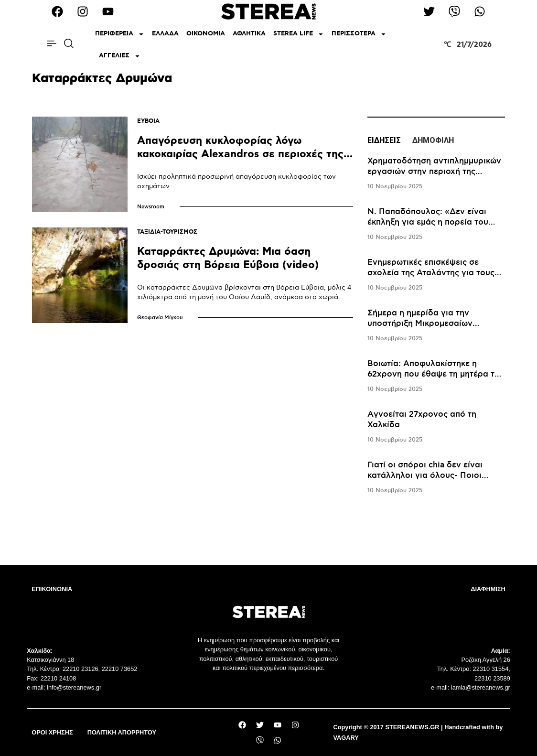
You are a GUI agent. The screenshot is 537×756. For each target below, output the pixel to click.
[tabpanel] (436, 326)
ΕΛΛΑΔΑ (165, 34)
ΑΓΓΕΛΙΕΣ (120, 56)
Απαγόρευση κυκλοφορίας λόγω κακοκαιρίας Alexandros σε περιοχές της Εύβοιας (240, 154)
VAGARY (346, 738)
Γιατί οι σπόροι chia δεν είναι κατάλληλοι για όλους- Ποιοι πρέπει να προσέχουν (425, 475)
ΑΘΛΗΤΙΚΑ (249, 34)
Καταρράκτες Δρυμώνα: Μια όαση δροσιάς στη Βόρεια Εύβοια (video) (228, 258)
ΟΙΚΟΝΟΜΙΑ (206, 34)
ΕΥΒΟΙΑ (148, 121)
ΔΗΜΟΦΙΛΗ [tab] (433, 140)
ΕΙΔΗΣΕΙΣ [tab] (384, 140)
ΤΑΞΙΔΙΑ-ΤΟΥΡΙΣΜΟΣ (167, 232)
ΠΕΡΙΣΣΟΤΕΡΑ (359, 34)
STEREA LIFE (299, 34)
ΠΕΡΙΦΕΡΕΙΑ (120, 34)
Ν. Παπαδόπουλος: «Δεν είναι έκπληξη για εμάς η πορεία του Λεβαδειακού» (428, 222)
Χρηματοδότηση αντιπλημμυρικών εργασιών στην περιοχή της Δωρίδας (434, 172)
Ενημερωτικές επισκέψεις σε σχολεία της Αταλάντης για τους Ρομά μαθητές (431, 273)
